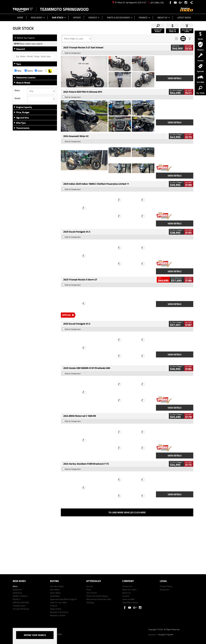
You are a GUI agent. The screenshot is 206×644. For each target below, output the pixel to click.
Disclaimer (165, 590)
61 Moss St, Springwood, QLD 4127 (129, 2)
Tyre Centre (91, 593)
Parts (89, 590)
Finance (145, 17)
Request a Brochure (59, 612)
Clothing (90, 602)
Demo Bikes (55, 593)
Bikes (15, 586)
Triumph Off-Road (21, 609)
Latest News (184, 17)
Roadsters (17, 590)
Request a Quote (58, 615)
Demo (29, 71)
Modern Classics (20, 596)
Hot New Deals (57, 586)
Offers (77, 17)
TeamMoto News (130, 602)
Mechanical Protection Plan (99, 599)
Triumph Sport (19, 606)
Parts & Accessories (120, 17)
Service (94, 17)
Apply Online (56, 609)
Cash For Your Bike (58, 602)
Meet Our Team (129, 590)
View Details (175, 78)
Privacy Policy (166, 586)
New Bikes (38, 17)
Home (20, 17)
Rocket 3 (17, 599)
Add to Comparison (73, 53)
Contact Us (127, 586)
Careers (126, 596)
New (18, 71)
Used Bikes (55, 596)
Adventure (17, 593)
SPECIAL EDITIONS (21, 602)
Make (17, 90)
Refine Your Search (25, 38)
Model (17, 98)
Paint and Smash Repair (97, 596)
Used (38, 71)
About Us (164, 17)
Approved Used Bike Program (63, 599)
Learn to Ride (128, 599)
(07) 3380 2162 (157, 3)
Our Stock (59, 17)
